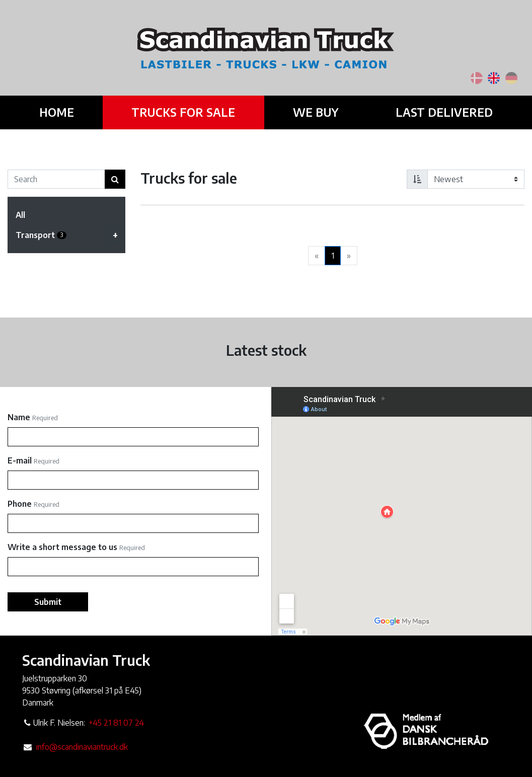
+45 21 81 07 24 (116, 723)
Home (61, 112)
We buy (314, 112)
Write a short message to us (62, 547)
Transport (70, 235)
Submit (48, 602)
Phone (20, 504)
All (20, 215)
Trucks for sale (185, 112)
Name (19, 417)
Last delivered (440, 112)
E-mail (20, 460)
